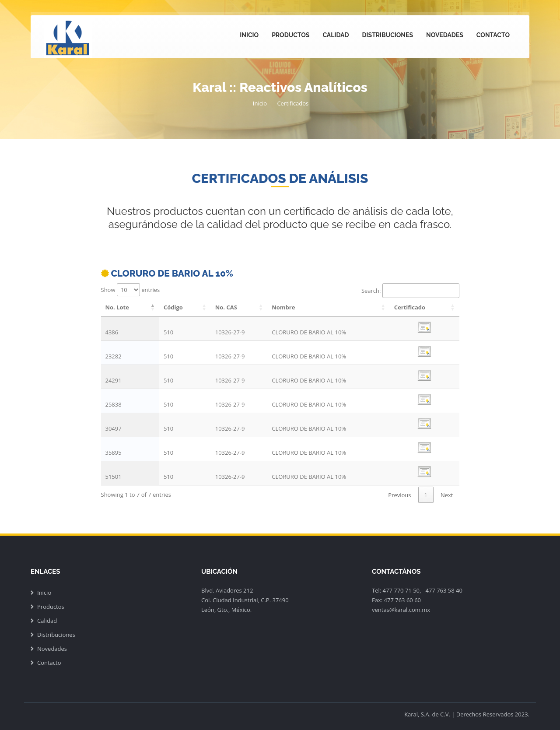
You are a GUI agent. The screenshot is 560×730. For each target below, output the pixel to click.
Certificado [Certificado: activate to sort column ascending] (410, 307)
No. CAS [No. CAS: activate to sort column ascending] (226, 307)
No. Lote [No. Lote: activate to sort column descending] (117, 307)
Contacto (493, 35)
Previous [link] (399, 495)
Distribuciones (388, 35)
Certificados (293, 103)
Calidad (336, 35)
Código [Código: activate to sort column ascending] (173, 307)
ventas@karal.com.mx (401, 610)
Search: (410, 291)
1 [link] (426, 495)
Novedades (445, 35)
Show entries (131, 290)
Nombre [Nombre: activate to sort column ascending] (283, 307)
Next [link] (447, 495)
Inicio (249, 35)
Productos (290, 35)
